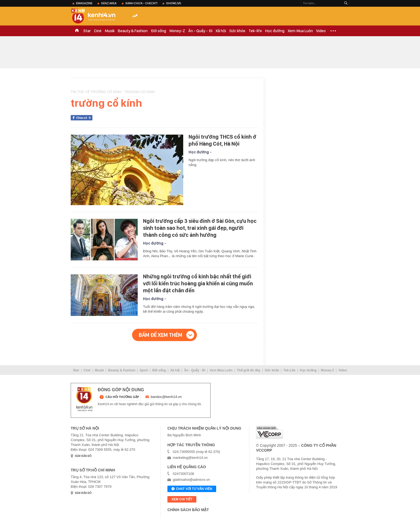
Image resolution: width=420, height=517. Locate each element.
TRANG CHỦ (77, 31)
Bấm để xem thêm (160, 335)
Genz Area (109, 3)
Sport (144, 370)
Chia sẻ (84, 118)
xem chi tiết (182, 499)
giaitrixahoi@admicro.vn (191, 480)
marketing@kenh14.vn (190, 458)
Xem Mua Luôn (300, 31)
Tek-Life (289, 370)
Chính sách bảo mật (188, 510)
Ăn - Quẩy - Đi (200, 31)
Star (87, 31)
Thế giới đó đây (249, 370)
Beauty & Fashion (133, 31)
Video (321, 31)
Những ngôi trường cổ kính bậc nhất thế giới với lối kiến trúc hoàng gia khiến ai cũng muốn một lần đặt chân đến (198, 283)
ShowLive (174, 3)
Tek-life (255, 31)
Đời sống (158, 31)
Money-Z (177, 31)
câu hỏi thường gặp (122, 397)
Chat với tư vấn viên (192, 489)
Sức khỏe (237, 31)
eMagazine (84, 3)
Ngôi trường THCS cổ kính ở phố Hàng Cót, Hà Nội (222, 140)
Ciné (98, 31)
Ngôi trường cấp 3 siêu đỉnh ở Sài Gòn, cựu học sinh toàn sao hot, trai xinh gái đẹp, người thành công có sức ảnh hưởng (200, 228)
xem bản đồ (83, 456)
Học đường (275, 31)
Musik (110, 31)
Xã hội (221, 31)
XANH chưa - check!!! (141, 3)
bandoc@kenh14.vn (166, 397)
